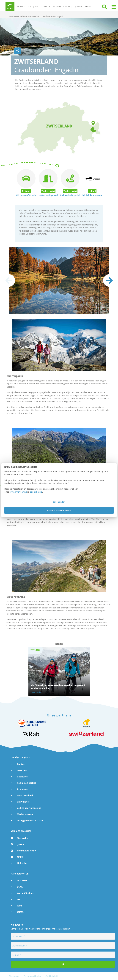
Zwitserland (35, 16)
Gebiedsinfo (22, 16)
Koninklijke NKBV (26, 850)
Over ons (22, 770)
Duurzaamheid (25, 795)
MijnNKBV (78, 7)
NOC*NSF (22, 880)
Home (12, 16)
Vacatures (22, 777)
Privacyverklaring (33, 976)
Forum (89, 7)
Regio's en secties (26, 783)
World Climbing (25, 893)
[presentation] (109, 280)
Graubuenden (48, 16)
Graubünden (33, 70)
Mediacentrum (25, 814)
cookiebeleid (36, 492)
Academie (22, 789)
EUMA (20, 912)
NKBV (20, 857)
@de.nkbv (22, 838)
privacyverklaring (18, 492)
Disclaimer (14, 976)
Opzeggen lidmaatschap (30, 820)
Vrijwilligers (23, 802)
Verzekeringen (43, 7)
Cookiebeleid (52, 976)
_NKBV (20, 844)
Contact (21, 764)
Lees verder (36, 692)
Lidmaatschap (25, 7)
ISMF (20, 905)
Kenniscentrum (62, 7)
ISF (19, 899)
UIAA (20, 887)
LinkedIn (22, 863)
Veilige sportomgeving (29, 808)
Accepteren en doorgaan (59, 510)
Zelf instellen (59, 502)
